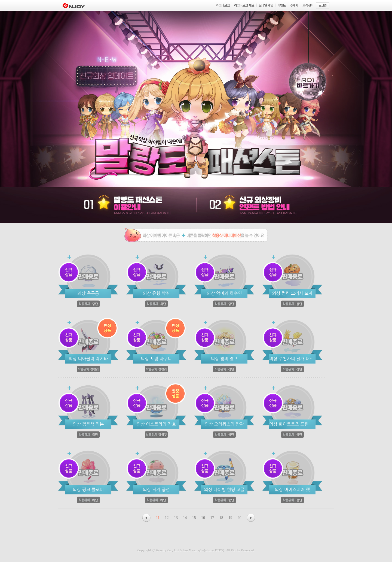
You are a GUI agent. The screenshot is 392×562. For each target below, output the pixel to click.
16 (203, 518)
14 (185, 518)
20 (240, 518)
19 (230, 518)
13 (176, 518)
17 (212, 518)
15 (194, 518)
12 (167, 518)
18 (221, 518)
